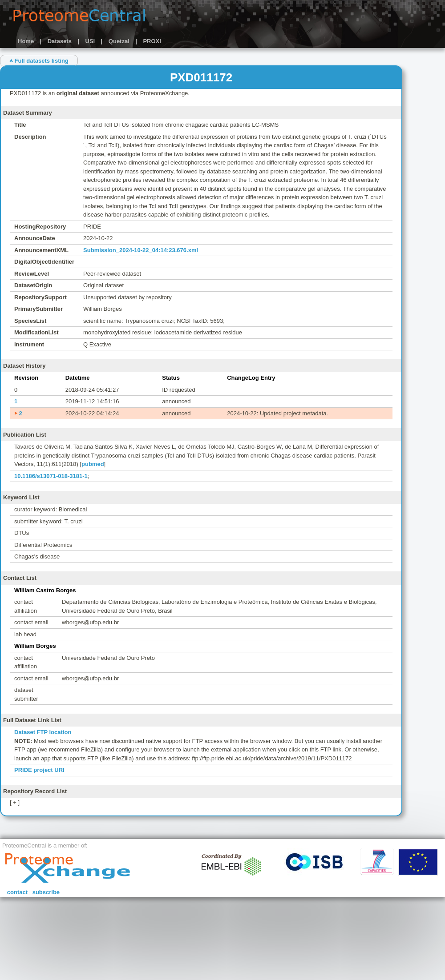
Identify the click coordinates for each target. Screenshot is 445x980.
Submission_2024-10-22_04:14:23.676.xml (141, 250)
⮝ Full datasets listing (39, 61)
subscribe (46, 892)
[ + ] (15, 802)
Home (26, 41)
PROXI (152, 41)
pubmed (93, 464)
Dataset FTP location (43, 732)
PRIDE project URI (39, 770)
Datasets (60, 41)
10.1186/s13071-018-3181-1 (51, 476)
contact (17, 892)
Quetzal (119, 41)
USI (90, 41)
